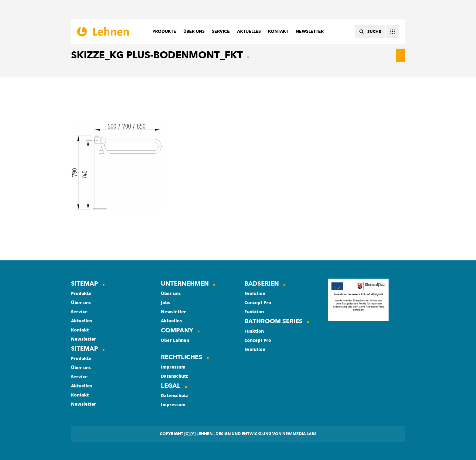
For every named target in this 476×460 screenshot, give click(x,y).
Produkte (81, 293)
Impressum (173, 367)
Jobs (165, 302)
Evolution (255, 293)
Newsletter (84, 339)
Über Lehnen (175, 340)
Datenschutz (174, 376)
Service (79, 312)
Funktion (254, 312)
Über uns (81, 302)
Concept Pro (258, 302)
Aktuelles (82, 321)
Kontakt (80, 330)
